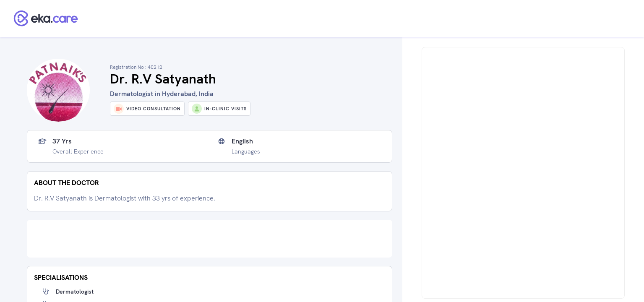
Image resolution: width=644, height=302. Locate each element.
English (242, 141)
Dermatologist (75, 292)
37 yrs (62, 141)
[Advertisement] (210, 239)
